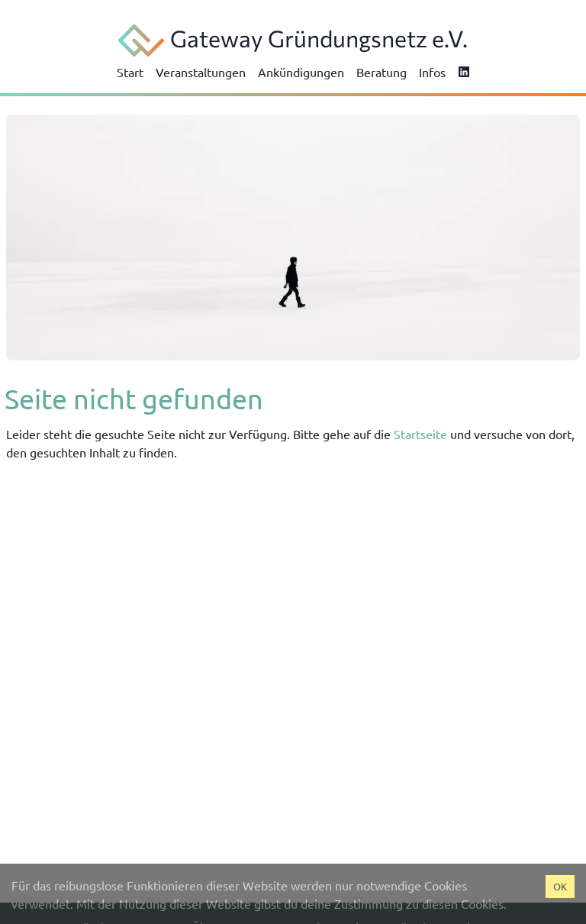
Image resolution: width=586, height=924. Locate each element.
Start (130, 72)
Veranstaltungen (201, 72)
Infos (432, 72)
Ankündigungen (301, 72)
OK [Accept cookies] (560, 886)
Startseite (420, 434)
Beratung (382, 72)
